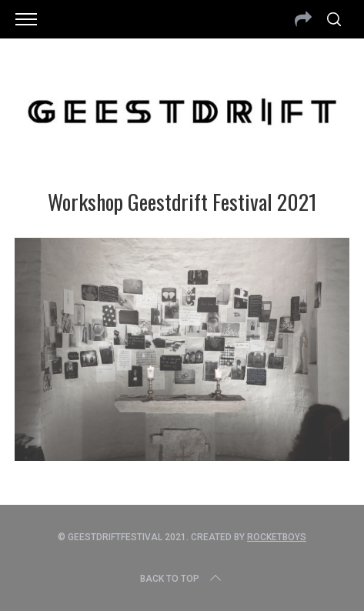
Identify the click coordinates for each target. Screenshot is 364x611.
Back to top (182, 579)
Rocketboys (277, 537)
